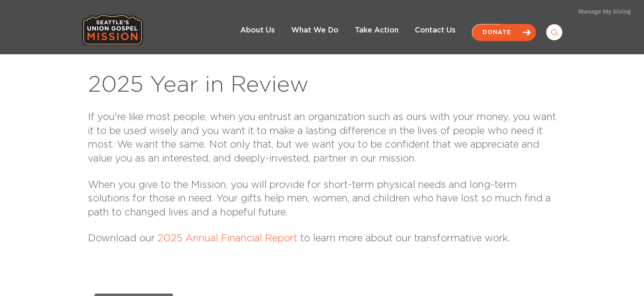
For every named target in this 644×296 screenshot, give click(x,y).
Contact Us (435, 30)
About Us (258, 30)
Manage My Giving (605, 11)
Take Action (377, 30)
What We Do (315, 30)
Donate (504, 32)
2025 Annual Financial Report (228, 238)
